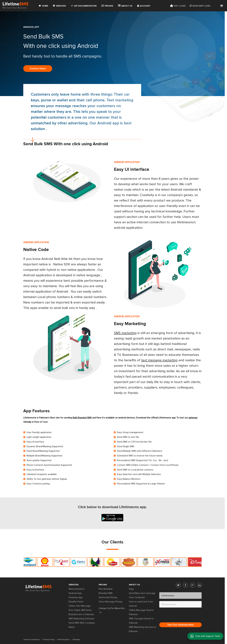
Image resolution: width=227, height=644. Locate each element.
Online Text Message (80, 606)
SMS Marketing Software (81, 619)
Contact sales (38, 69)
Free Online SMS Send (80, 610)
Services (59, 6)
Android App (75, 593)
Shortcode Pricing (108, 597)
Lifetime (15, 6)
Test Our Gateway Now (180, 625)
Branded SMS (106, 593)
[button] (221, 6)
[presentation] (182, 616)
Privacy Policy (49, 640)
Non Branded (105, 589)
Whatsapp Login (200, 6)
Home (43, 6)
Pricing (107, 6)
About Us (125, 6)
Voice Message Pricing (110, 602)
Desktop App (76, 597)
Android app (108, 123)
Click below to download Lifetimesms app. (112, 507)
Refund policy (64, 640)
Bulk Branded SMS (82, 418)
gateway (193, 418)
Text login (178, 6)
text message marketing (159, 360)
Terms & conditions (32, 640)
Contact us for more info (112, 610)
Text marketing (120, 100)
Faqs (131, 589)
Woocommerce (77, 589)
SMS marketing (125, 333)
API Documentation (84, 6)
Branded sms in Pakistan (81, 614)
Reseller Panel (76, 602)
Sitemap (76, 640)
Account (144, 6)
